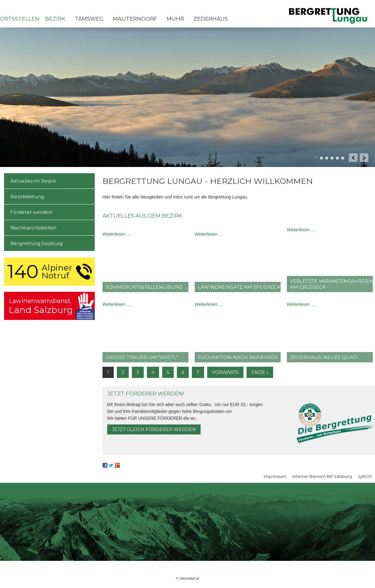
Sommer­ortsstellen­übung (144, 287)
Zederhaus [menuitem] (211, 19)
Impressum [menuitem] (275, 476)
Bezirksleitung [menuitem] (27, 196)
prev (353, 158)
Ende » (260, 372)
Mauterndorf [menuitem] (135, 19)
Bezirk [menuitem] (55, 19)
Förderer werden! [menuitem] (31, 212)
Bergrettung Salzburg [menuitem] (36, 243)
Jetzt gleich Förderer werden (154, 429)
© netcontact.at (187, 578)
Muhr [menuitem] (175, 19)
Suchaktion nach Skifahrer (238, 357)
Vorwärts (225, 372)
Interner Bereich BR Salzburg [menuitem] (322, 476)
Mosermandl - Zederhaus (337, 158)
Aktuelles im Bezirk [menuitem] (33, 181)
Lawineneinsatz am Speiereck (239, 287)
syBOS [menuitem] (365, 476)
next (364, 158)
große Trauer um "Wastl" (142, 357)
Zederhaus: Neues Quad (324, 357)
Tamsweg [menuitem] (89, 19)
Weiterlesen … (117, 234)
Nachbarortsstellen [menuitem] (33, 228)
